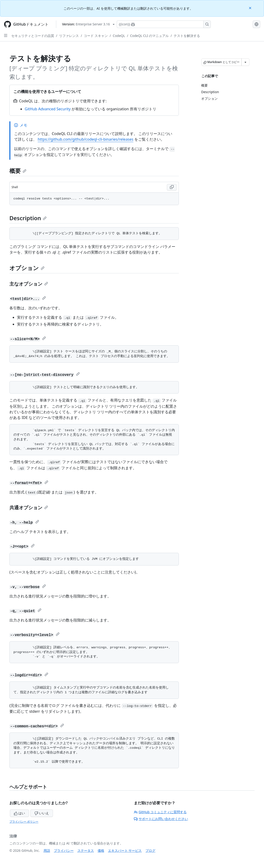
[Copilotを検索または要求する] (164, 24)
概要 (18, 171)
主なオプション (29, 284)
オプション (27, 268)
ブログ (150, 850)
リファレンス (69, 36)
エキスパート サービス (125, 850)
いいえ (42, 813)
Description (28, 218)
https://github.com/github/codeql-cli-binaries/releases (86, 139)
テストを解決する (187, 36)
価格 (101, 850)
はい (20, 813)
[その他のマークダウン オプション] (245, 62)
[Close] (251, 8)
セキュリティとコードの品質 (33, 36)
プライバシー (64, 850)
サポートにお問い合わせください (161, 819)
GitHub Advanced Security (48, 109)
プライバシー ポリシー (24, 822)
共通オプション (29, 508)
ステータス (86, 850)
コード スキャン (96, 36)
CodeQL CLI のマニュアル (149, 36)
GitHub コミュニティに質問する (160, 812)
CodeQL (119, 36)
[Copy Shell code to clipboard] (172, 187)
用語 (47, 850)
